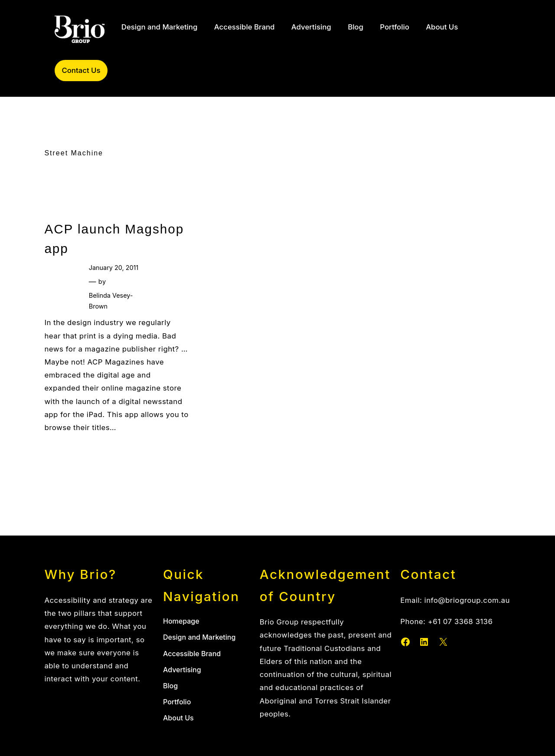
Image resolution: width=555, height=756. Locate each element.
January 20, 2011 (114, 268)
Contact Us (81, 70)
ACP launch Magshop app (114, 238)
